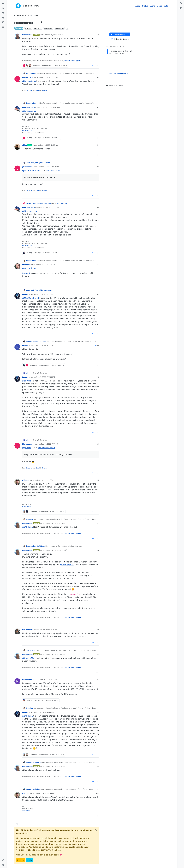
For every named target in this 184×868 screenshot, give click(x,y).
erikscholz (26, 265)
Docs (159, 6)
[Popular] (3, 18)
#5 (98, 167)
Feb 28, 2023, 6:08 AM (46, 480)
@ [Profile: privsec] (27, 381)
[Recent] (3, 8)
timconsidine (27, 35)
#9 (98, 345)
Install (166, 6)
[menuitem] (181, 3)
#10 (98, 377)
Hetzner (44, 90)
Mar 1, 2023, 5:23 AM (46, 793)
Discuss (19, 28)
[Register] (181, 8)
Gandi (38, 90)
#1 (98, 35)
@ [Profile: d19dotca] (27, 527)
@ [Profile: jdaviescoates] (30, 211)
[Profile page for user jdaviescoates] (17, 79)
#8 (98, 294)
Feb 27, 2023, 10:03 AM (49, 145)
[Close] (96, 830)
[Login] (181, 3)
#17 (98, 680)
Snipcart (26, 273)
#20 (98, 793)
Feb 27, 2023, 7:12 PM (44, 377)
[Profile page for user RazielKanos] (17, 681)
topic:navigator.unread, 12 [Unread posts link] (118, 73)
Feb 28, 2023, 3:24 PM (56, 654)
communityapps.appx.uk (73, 61)
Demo (152, 6)
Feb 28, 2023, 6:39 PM (56, 766)
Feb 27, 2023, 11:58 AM (50, 167)
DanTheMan (27, 630)
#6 (98, 207)
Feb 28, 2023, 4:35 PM (49, 680)
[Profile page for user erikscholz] (17, 266)
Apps (138, 6)
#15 (98, 630)
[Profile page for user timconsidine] (17, 36)
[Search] (3, 27)
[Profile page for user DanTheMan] (17, 631)
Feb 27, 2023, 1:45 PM (51, 207)
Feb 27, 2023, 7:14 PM (50, 444)
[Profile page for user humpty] (17, 296)
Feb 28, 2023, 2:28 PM (48, 630)
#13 (98, 523)
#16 (98, 654)
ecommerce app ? (54, 170)
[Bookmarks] (3, 23)
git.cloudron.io (67, 565)
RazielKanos (27, 680)
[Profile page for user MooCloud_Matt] (17, 109)
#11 (98, 444)
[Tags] (3, 13)
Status (145, 6)
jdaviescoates (28, 77)
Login (29, 860)
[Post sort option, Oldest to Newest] (120, 39)
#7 (98, 265)
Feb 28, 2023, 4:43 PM (45, 712)
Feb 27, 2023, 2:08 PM (47, 265)
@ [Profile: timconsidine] (29, 81)
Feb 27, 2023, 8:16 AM (56, 35)
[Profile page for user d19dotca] (17, 482)
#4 (98, 145)
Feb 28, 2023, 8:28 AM (56, 550)
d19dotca (26, 480)
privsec (25, 345)
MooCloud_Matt (29, 107)
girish (24, 145)
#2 (98, 77)
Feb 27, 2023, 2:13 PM (45, 294)
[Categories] (3, 3)
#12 (98, 480)
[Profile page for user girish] (17, 147)
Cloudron (29, 90)
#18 (98, 712)
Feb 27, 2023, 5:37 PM (45, 345)
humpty (25, 294)
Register (21, 860)
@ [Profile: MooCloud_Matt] (31, 170)
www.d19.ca (26, 506)
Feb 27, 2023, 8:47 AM (51, 107)
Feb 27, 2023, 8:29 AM (50, 77)
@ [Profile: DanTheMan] (29, 658)
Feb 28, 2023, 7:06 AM (56, 523)
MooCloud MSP (28, 131)
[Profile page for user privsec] (17, 347)
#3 (98, 107)
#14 (98, 550)
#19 (98, 766)
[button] (3, 860)
